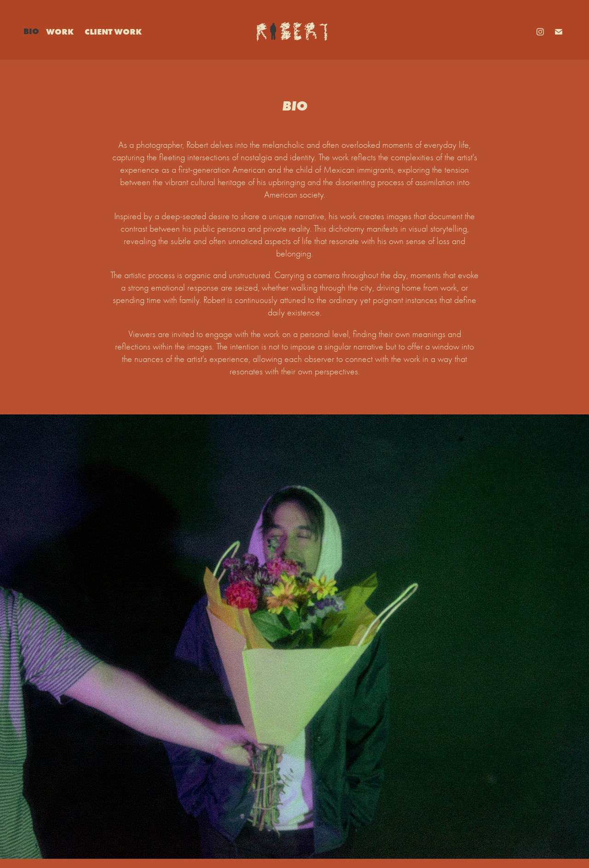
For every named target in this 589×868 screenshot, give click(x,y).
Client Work (113, 32)
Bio (31, 31)
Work (60, 32)
